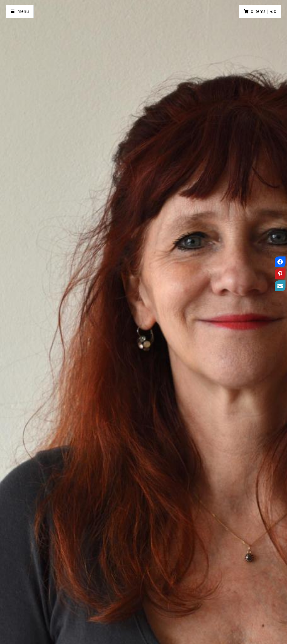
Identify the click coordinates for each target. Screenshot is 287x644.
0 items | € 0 (264, 11)
